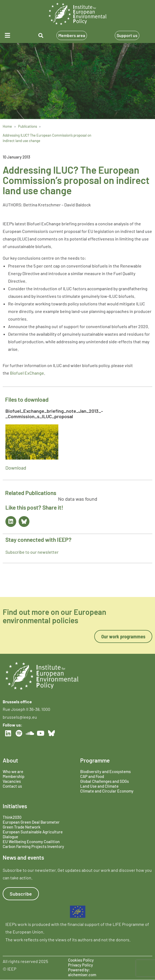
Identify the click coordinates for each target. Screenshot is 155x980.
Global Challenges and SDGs (105, 781)
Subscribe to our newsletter (32, 552)
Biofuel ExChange (27, 373)
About (10, 760)
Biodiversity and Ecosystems (105, 771)
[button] (12, 35)
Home (7, 126)
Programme (95, 760)
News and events (23, 857)
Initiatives (15, 806)
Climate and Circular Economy (107, 791)
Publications (28, 126)
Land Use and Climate (99, 786)
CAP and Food (92, 776)
